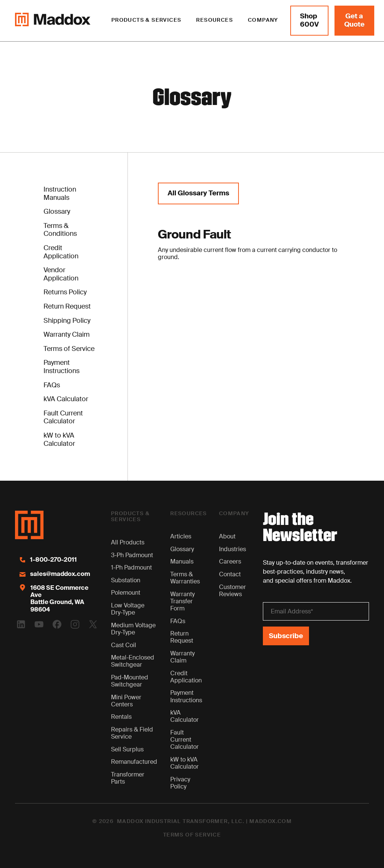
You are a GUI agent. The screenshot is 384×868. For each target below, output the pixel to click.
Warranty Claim (182, 657)
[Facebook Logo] (57, 624)
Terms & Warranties (185, 578)
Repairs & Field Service (132, 733)
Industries (232, 549)
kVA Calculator (184, 716)
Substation (126, 580)
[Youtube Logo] (39, 624)
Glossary (182, 549)
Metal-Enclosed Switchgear (133, 661)
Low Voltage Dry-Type (128, 609)
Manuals (182, 561)
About (227, 536)
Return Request (182, 637)
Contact (230, 574)
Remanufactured (134, 762)
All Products (128, 542)
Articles (181, 536)
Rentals (121, 717)
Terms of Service (192, 835)
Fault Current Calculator (184, 740)
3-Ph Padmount (132, 555)
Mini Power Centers (126, 701)
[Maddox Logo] (53, 21)
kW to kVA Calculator (184, 763)
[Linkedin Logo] (21, 624)
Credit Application (186, 677)
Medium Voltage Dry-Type (133, 629)
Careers (230, 561)
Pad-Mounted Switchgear (130, 681)
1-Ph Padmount (131, 567)
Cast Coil (124, 645)
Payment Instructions (186, 696)
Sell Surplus (127, 749)
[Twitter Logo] (93, 624)
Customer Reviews (232, 591)
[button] (146, 21)
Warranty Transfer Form (182, 601)
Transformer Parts (128, 778)
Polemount (126, 593)
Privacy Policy (180, 783)
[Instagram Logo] (75, 624)
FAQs (178, 621)
